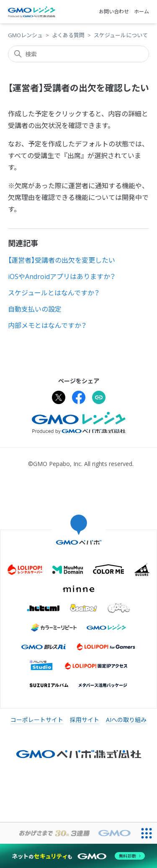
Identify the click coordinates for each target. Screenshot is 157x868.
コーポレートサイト (37, 720)
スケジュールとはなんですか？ (54, 293)
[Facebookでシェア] (79, 398)
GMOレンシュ (25, 35)
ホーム (142, 12)
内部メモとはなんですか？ (47, 325)
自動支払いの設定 (35, 309)
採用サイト (85, 720)
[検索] (79, 54)
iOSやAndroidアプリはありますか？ (62, 277)
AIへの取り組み (126, 720)
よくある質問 (68, 35)
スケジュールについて (121, 35)
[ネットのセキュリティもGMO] (78, 856)
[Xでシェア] (59, 398)
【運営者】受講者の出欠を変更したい (62, 260)
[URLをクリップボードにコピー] (99, 398)
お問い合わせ (114, 12)
